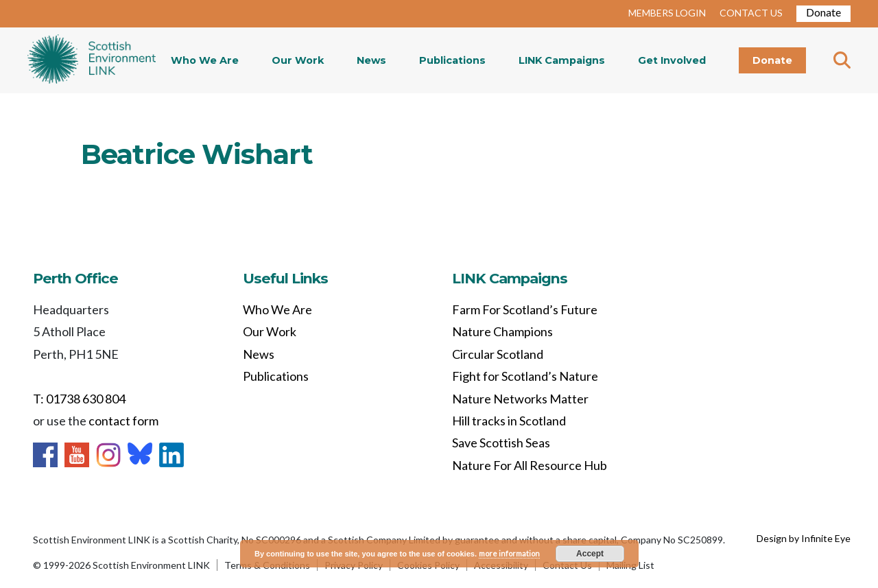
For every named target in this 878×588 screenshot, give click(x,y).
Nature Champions (502, 331)
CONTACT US (751, 13)
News (371, 60)
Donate (823, 12)
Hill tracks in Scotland (509, 421)
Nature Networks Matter (520, 399)
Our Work (298, 60)
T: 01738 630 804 (79, 399)
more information (509, 553)
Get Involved (672, 60)
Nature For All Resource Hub (530, 465)
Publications (452, 60)
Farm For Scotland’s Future (525, 309)
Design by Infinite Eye (804, 538)
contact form (123, 421)
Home (92, 60)
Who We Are (205, 60)
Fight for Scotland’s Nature (525, 376)
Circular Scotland (498, 354)
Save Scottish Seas (501, 443)
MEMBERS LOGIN (667, 13)
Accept (590, 554)
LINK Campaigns (562, 60)
